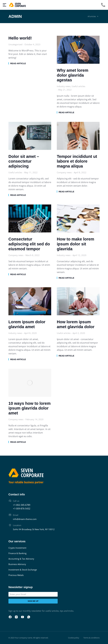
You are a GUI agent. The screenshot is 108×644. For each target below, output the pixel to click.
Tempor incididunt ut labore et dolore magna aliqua (77, 161)
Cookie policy (74, 638)
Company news (64, 172)
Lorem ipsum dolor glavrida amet (27, 324)
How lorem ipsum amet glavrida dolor (76, 324)
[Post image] (78, 50)
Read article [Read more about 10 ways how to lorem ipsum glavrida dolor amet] (18, 442)
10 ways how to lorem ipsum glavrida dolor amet (30, 408)
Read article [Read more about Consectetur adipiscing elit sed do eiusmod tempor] (18, 274)
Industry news (64, 86)
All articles (92, 16)
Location (17, 525)
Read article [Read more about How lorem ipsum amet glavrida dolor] (66, 356)
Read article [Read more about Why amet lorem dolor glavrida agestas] (66, 112)
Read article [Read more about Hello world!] (18, 63)
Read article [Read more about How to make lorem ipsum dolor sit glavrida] (66, 278)
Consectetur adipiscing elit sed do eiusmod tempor (29, 244)
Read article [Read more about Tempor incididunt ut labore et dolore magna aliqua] (66, 192)
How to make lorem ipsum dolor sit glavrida (76, 244)
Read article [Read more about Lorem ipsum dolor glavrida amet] (18, 359)
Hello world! (20, 38)
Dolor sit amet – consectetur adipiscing (24, 161)
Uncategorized (15, 44)
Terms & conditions (91, 638)
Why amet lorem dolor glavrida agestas (73, 75)
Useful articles (78, 86)
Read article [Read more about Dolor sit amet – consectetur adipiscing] (18, 195)
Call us (16, 501)
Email (16, 515)
